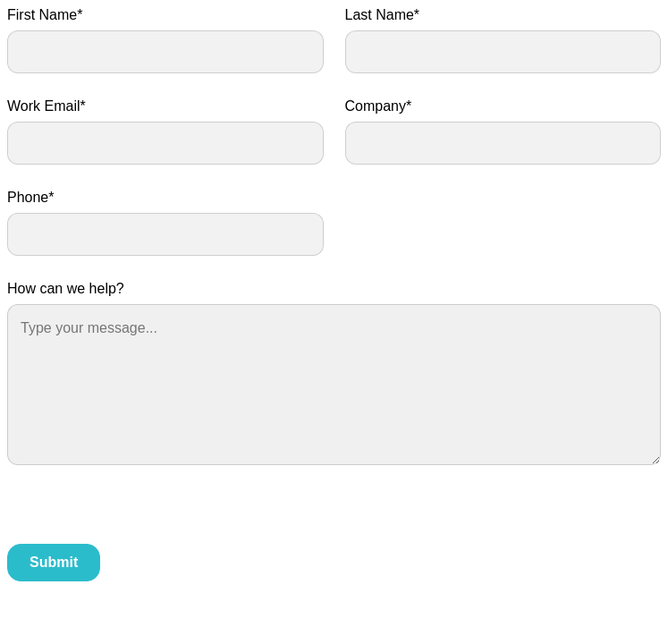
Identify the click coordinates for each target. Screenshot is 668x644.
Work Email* (47, 106)
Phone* (31, 197)
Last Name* (383, 15)
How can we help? (66, 288)
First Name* (45, 15)
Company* (379, 106)
